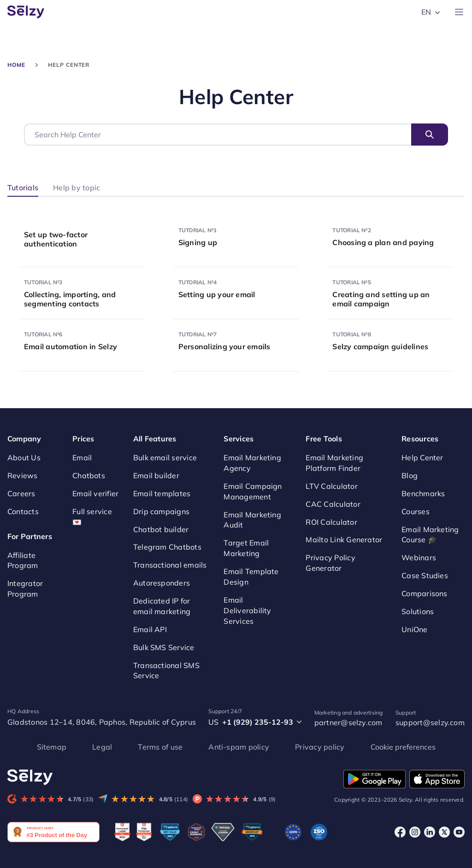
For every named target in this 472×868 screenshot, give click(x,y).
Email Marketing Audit (252, 520)
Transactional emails (170, 565)
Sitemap (52, 747)
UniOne (414, 629)
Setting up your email (217, 294)
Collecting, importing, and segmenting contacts (70, 299)
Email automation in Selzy (71, 346)
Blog (410, 475)
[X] (444, 832)
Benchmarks (423, 493)
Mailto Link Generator (344, 540)
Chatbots (89, 475)
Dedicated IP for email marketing (162, 606)
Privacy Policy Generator (330, 563)
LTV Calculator (331, 486)
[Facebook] (400, 832)
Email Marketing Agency (252, 463)
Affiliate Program (23, 560)
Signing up (198, 242)
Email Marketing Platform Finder (334, 463)
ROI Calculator (331, 522)
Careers (21, 493)
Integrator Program (25, 589)
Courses (416, 511)
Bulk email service (165, 457)
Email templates (162, 493)
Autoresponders (162, 583)
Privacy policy (320, 747)
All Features (155, 439)
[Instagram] (415, 832)
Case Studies (425, 575)
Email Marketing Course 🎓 (430, 535)
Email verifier (95, 493)
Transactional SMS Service (166, 671)
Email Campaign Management (253, 491)
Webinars (419, 557)
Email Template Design (251, 577)
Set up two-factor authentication (56, 239)
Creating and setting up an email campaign (381, 299)
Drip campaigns (161, 511)
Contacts (23, 511)
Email (82, 457)
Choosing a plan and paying (383, 242)
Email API (150, 629)
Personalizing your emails (224, 346)
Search (430, 135)
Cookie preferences (403, 747)
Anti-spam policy (239, 747)
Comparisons (425, 593)
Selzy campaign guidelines (380, 346)
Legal (102, 747)
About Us (24, 457)
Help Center (422, 457)
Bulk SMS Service (164, 647)
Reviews (23, 475)
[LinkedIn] (430, 832)
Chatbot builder (161, 529)
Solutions (418, 611)
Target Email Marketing (246, 548)
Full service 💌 (92, 517)
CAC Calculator (333, 504)
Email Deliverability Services (247, 610)
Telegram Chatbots (167, 547)
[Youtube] (459, 832)
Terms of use (160, 747)
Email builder (156, 475)
